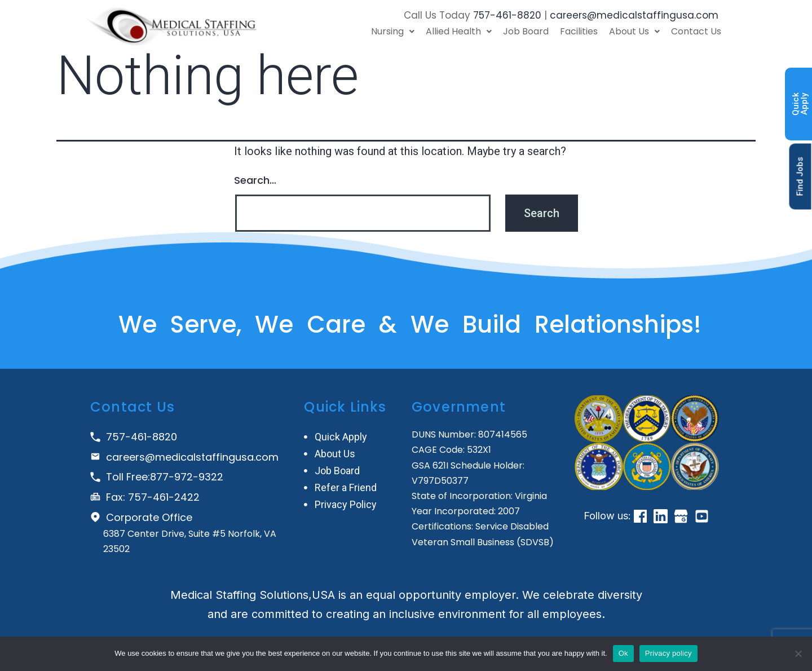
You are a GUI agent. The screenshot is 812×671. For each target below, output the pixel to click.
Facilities (579, 31)
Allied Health (459, 31)
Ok (623, 653)
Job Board (526, 31)
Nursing (393, 31)
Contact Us (696, 31)
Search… (255, 180)
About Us (634, 31)
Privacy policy (668, 653)
